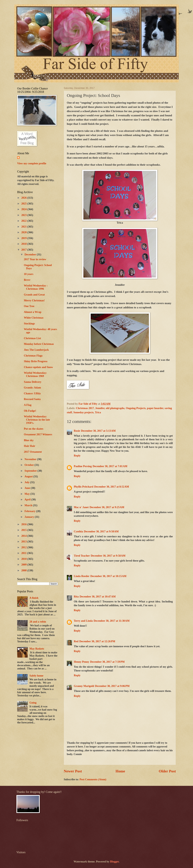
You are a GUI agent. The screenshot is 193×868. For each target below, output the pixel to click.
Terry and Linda (83, 621)
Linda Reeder (82, 576)
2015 (24, 530)
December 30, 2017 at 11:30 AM (112, 621)
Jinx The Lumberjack (36, 350)
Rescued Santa (32, 399)
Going (33, 703)
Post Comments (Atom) (93, 779)
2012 (24, 547)
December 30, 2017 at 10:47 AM (98, 597)
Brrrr (27, 280)
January (30, 517)
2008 (24, 570)
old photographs (115, 408)
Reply (77, 456)
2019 (24, 238)
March (29, 505)
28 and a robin (38, 622)
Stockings (29, 324)
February (30, 511)
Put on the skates (34, 429)
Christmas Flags (33, 356)
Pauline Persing (83, 466)
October (30, 465)
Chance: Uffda (32, 393)
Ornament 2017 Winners (38, 434)
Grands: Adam (32, 388)
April (28, 500)
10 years (29, 274)
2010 (24, 559)
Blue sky (29, 440)
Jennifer (100, 408)
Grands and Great (34, 295)
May (28, 494)
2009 (24, 565)
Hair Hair (30, 446)
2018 (24, 244)
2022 (24, 221)
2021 (24, 227)
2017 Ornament (33, 452)
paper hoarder (155, 408)
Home (120, 771)
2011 (24, 553)
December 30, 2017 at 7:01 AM (110, 466)
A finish (34, 598)
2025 (24, 204)
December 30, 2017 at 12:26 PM (97, 641)
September (31, 471)
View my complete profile (32, 163)
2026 (24, 198)
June (28, 488)
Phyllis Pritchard (84, 487)
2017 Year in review (35, 259)
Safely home (36, 676)
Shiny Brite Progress (36, 361)
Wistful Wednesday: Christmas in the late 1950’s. (37, 420)
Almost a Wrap (33, 312)
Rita (76, 597)
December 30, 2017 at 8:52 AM (111, 487)
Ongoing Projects (136, 408)
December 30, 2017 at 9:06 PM (112, 686)
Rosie (77, 431)
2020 (24, 232)
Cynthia (78, 531)
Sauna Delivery (33, 382)
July (27, 482)
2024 (24, 209)
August (29, 476)
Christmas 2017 (85, 408)
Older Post (167, 771)
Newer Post (73, 771)
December (31, 255)
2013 (24, 542)
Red (76, 641)
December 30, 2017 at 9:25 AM (107, 507)
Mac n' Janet (81, 507)
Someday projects (83, 412)
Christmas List (32, 338)
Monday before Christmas (39, 344)
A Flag (28, 405)
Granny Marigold (84, 686)
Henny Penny (82, 662)
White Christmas (34, 318)
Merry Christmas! (34, 300)
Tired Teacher (82, 556)
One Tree (29, 306)
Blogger (114, 862)
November (31, 459)
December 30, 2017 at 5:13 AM (98, 431)
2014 (24, 536)
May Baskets (37, 649)
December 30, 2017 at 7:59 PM (107, 662)
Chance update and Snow (38, 367)
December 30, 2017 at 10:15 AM (108, 576)
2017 (24, 250)
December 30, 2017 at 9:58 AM (101, 531)
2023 (24, 215)
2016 (24, 524)
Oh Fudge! (30, 411)
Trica (98, 412)
